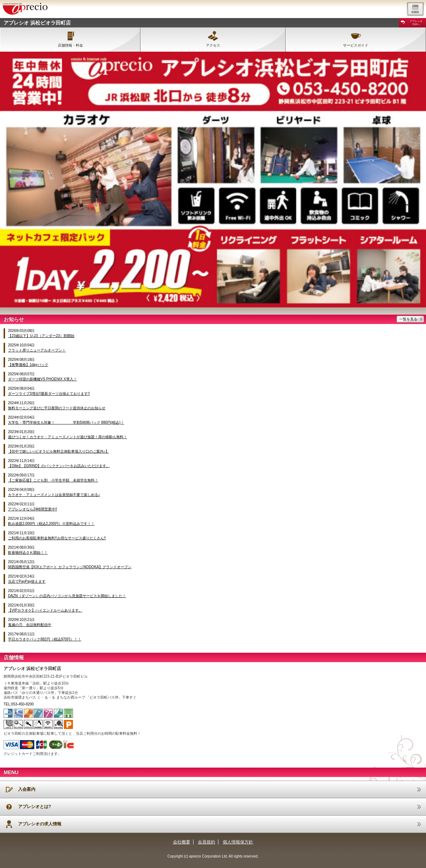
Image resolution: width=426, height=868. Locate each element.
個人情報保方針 (238, 842)
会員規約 (207, 842)
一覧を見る (408, 319)
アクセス (213, 45)
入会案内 (27, 789)
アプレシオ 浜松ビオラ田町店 (37, 23)
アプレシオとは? (34, 807)
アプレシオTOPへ (416, 23)
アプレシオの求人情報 (40, 824)
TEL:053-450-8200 (19, 704)
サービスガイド (356, 45)
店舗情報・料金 (70, 45)
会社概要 (182, 842)
